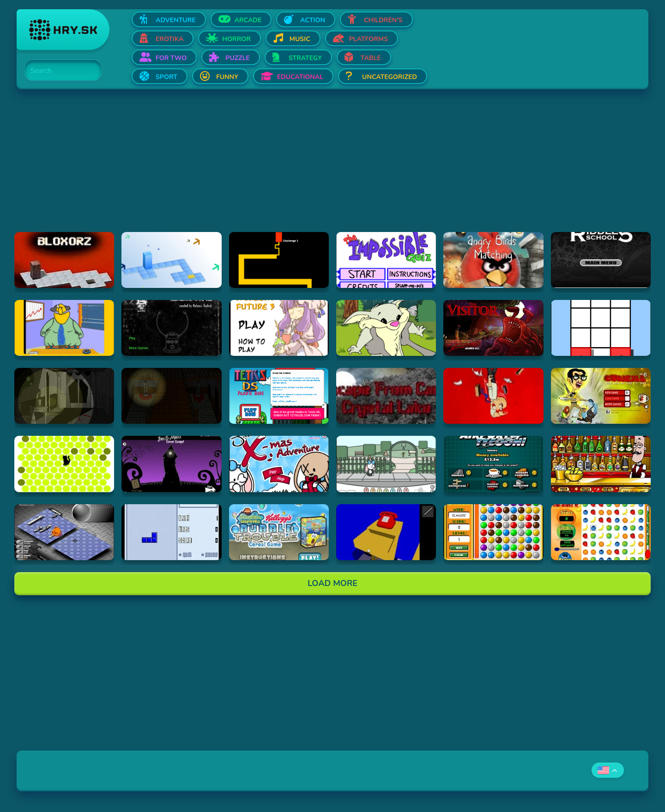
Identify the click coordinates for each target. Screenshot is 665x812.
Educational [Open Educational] (300, 77)
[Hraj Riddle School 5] (601, 260)
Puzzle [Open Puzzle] (238, 58)
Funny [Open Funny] (227, 77)
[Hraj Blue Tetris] (171, 532)
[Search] (58, 71)
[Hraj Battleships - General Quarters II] (64, 532)
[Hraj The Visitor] (493, 328)
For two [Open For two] (171, 58)
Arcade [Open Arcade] (248, 20)
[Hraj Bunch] (493, 532)
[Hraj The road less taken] (601, 328)
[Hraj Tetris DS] (279, 396)
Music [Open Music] (300, 39)
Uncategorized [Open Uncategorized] (390, 77)
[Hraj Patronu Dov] (64, 328)
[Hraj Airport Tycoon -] (493, 464)
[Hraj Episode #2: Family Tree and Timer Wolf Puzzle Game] (386, 328)
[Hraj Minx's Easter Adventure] (386, 464)
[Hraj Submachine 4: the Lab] (171, 328)
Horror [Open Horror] (236, 39)
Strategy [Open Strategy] (305, 58)
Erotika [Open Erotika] (169, 39)
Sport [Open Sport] (166, 77)
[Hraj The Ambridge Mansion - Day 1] (64, 396)
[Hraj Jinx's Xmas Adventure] (279, 464)
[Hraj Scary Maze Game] (279, 260)
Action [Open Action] (313, 20)
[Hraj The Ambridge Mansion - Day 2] (171, 396)
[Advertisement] (294, 167)
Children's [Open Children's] (383, 20)
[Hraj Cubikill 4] (493, 396)
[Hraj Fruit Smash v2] (601, 532)
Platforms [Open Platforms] (369, 39)
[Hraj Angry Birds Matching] (493, 260)
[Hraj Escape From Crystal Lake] (386, 396)
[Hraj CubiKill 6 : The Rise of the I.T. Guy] (601, 396)
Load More (332, 583)
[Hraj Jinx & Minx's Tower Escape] (171, 464)
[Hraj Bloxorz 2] (171, 260)
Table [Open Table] (371, 58)
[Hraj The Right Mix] (601, 464)
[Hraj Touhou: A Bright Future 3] (279, 328)
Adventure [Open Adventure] (176, 20)
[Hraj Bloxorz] (64, 260)
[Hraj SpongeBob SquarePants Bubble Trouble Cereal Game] (279, 532)
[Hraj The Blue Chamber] (386, 532)
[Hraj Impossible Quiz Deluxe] (386, 260)
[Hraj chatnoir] (64, 464)
